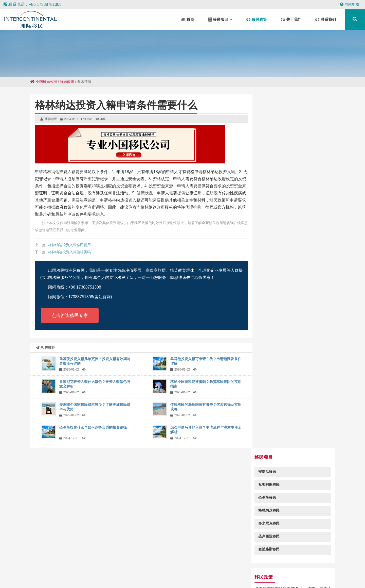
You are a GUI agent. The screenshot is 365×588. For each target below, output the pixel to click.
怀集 (251, 568)
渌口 (222, 568)
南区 (131, 573)
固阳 (212, 568)
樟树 (115, 578)
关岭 (138, 578)
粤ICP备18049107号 (231, 543)
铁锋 (68, 568)
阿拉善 (287, 573)
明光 (208, 573)
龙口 (148, 578)
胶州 (356, 573)
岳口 (357, 568)
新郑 (318, 573)
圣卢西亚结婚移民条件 (282, 351)
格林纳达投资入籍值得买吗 (69, 252)
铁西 (247, 573)
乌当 (205, 578)
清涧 (276, 573)
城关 (96, 578)
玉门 (337, 573)
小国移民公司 (44, 81)
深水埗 (126, 578)
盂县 (48, 578)
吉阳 (347, 568)
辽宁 (318, 568)
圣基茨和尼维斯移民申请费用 (288, 332)
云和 (170, 573)
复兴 (186, 578)
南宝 (257, 573)
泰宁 (54, 573)
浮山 (184, 568)
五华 (74, 573)
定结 (199, 573)
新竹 (77, 578)
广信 (49, 568)
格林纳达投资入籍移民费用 (69, 245)
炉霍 (105, 578)
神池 (261, 568)
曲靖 (116, 568)
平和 (67, 578)
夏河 (155, 568)
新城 (299, 573)
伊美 (225, 578)
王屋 (270, 568)
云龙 (215, 578)
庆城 (289, 568)
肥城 (203, 568)
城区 (151, 573)
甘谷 (299, 568)
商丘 (237, 573)
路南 (6, 573)
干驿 (347, 573)
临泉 (228, 573)
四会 (106, 568)
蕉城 (296, 578)
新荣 (25, 573)
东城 (45, 573)
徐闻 (196, 578)
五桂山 (28, 568)
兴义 (57, 578)
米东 (87, 568)
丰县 (122, 573)
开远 (176, 578)
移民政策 (67, 81)
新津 (315, 578)
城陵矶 (236, 578)
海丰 (78, 568)
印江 (164, 568)
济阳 (286, 578)
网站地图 (349, 4)
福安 (16, 573)
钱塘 (102, 573)
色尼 (160, 573)
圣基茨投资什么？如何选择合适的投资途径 (93, 427)
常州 (64, 573)
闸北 (35, 573)
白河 (126, 568)
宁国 (241, 568)
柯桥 (247, 578)
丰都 (174, 568)
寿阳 (167, 578)
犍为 (135, 568)
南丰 (309, 568)
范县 (257, 578)
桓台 (338, 568)
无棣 (141, 573)
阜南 (267, 578)
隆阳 (308, 573)
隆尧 (86, 578)
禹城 (112, 573)
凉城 (327, 573)
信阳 (93, 573)
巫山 (39, 568)
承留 (280, 568)
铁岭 (305, 578)
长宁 (276, 578)
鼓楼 (83, 573)
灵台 (328, 568)
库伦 (189, 573)
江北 (157, 578)
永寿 (58, 568)
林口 (97, 568)
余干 (193, 568)
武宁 (232, 568)
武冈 (266, 573)
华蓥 (145, 568)
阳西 (218, 573)
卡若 (179, 573)
